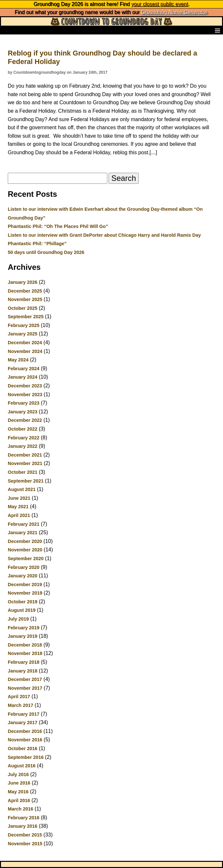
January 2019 (23, 636)
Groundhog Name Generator (174, 12)
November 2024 (25, 351)
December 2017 (25, 679)
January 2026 (23, 282)
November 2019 (25, 593)
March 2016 (20, 809)
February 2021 (24, 524)
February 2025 (24, 325)
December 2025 (25, 291)
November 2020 (25, 550)
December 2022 (25, 420)
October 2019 (23, 602)
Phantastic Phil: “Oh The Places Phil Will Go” (58, 226)
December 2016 (25, 731)
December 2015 (25, 835)
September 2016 (26, 757)
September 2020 (26, 559)
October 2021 (23, 472)
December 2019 (25, 585)
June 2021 (19, 498)
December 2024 (25, 343)
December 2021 (25, 455)
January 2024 (23, 377)
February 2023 (24, 403)
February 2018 (24, 662)
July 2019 (18, 619)
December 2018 (25, 645)
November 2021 (25, 463)
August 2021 (22, 489)
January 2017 (23, 723)
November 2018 (25, 653)
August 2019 (22, 610)
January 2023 (23, 412)
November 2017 (25, 688)
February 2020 (24, 567)
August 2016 (22, 766)
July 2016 (18, 774)
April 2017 (19, 697)
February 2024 (24, 369)
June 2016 (19, 783)
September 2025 (26, 317)
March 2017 (20, 705)
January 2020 (23, 576)
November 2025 (25, 299)
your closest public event (160, 4)
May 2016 (18, 792)
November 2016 (25, 740)
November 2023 (25, 395)
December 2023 (25, 386)
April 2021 (19, 515)
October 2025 (23, 308)
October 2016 (23, 748)
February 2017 (24, 714)
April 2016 (19, 800)
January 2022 (23, 446)
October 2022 (23, 429)
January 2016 (23, 826)
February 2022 (24, 438)
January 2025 (23, 334)
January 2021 (23, 533)
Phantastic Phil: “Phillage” (37, 244)
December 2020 (25, 541)
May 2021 (18, 507)
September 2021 (26, 481)
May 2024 (18, 360)
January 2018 (23, 671)
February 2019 (24, 628)
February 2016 (24, 818)
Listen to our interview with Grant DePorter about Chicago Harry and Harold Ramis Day (104, 235)
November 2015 (25, 844)
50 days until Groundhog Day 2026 (46, 252)
